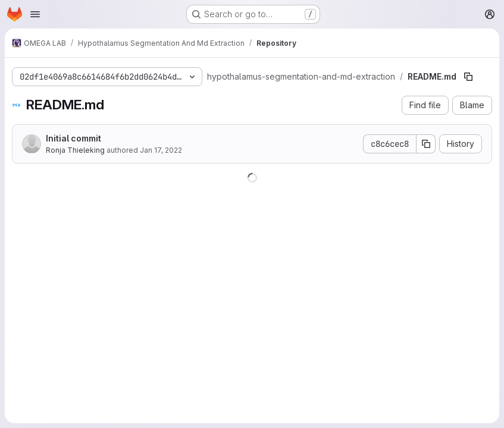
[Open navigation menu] (35, 14)
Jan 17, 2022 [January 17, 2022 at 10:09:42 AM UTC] (161, 150)
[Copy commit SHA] (426, 144)
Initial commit (73, 138)
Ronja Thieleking (75, 150)
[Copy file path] (468, 77)
